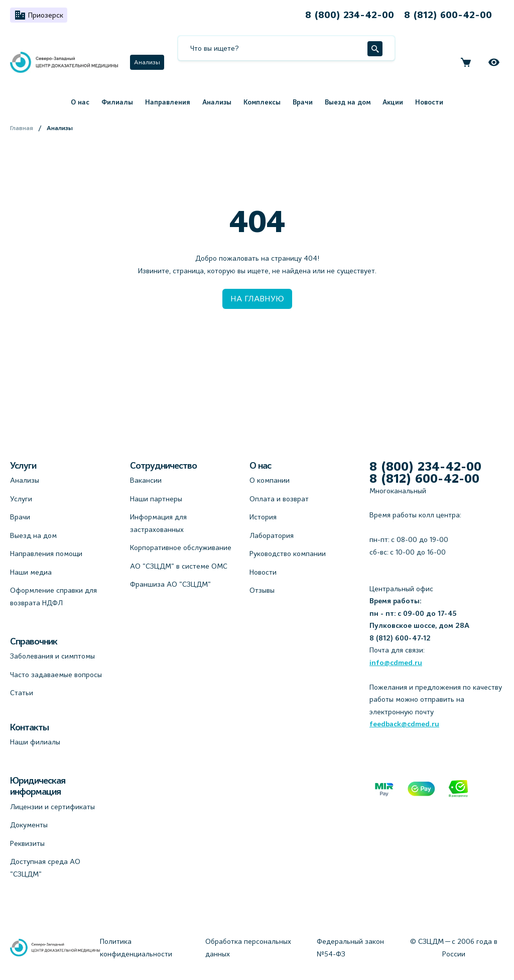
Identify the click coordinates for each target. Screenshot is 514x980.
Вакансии (146, 480)
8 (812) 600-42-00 (448, 15)
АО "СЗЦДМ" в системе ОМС (179, 566)
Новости (429, 102)
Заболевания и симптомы (52, 656)
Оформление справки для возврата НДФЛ (53, 596)
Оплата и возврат (279, 499)
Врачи (303, 102)
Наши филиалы (35, 742)
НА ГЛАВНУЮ (257, 299)
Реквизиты (27, 843)
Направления (168, 102)
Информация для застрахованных (158, 523)
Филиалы (117, 102)
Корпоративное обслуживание (181, 548)
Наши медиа (31, 572)
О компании (270, 480)
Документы (29, 825)
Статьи (22, 693)
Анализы (147, 62)
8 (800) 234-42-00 (350, 15)
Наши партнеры (156, 499)
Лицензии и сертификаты (52, 807)
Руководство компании (288, 554)
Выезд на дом (348, 102)
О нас (80, 102)
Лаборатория (272, 535)
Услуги (21, 499)
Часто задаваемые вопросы (56, 675)
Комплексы (262, 102)
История (263, 517)
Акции (393, 102)
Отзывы (262, 590)
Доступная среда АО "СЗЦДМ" (45, 868)
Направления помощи (46, 554)
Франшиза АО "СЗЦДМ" (170, 584)
